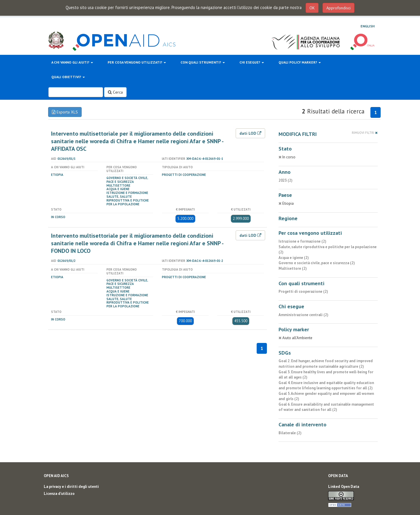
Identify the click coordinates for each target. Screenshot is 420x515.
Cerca (115, 92)
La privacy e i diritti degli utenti (71, 487)
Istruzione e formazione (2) (302, 241)
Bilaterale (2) (290, 433)
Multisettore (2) (293, 268)
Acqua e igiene (118, 189)
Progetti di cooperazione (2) (303, 291)
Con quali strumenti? (203, 62)
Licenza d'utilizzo (59, 494)
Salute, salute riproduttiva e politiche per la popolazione (128, 200)
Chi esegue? (252, 62)
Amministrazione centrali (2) (303, 315)
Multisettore (118, 185)
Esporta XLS (65, 112)
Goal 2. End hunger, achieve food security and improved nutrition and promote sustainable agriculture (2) (326, 364)
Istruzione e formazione (127, 193)
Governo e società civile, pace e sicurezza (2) (317, 263)
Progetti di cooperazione (184, 175)
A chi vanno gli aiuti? (72, 62)
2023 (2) (286, 180)
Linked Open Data (344, 487)
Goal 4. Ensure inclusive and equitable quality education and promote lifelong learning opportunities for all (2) (326, 386)
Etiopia (57, 175)
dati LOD (250, 133)
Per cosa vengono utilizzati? (137, 62)
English (367, 26)
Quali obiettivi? (68, 77)
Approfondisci (338, 8)
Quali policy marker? (300, 62)
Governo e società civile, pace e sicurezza (127, 180)
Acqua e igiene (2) (294, 258)
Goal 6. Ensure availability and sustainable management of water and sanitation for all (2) (326, 407)
